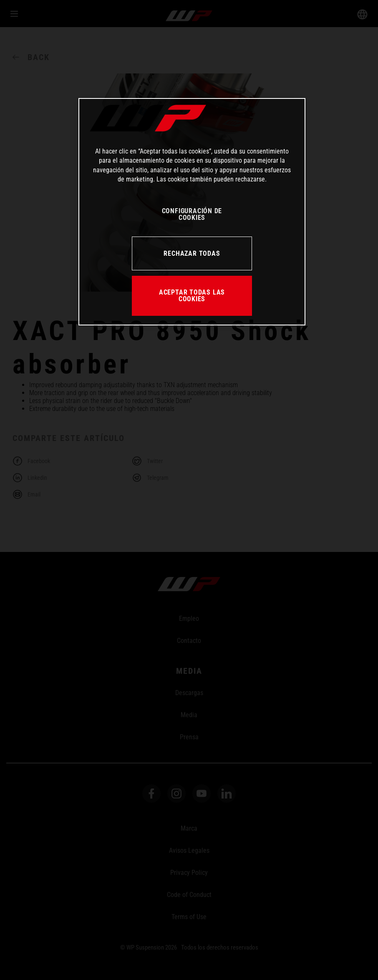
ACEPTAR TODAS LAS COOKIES (192, 296)
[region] (192, 212)
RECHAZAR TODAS (192, 253)
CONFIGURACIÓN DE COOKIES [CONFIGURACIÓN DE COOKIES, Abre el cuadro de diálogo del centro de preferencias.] (192, 214)
